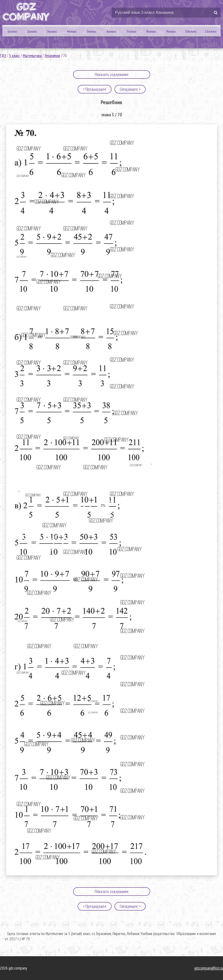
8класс (151, 31)
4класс (72, 31)
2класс (32, 31)
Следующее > (130, 89)
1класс (12, 31)
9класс (171, 31)
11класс (211, 31)
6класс (111, 31)
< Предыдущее (95, 89)
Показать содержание (112, 74)
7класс (131, 31)
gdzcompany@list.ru (209, 968)
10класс (191, 31)
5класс (92, 31)
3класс (52, 31)
